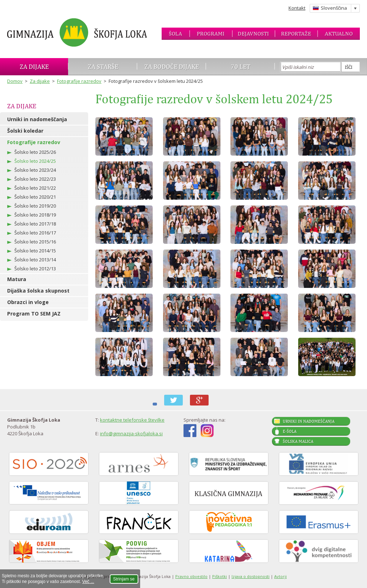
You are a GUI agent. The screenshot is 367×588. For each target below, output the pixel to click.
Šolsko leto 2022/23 (35, 179)
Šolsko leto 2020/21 (35, 197)
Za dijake (34, 67)
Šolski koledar (25, 131)
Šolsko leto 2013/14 (35, 260)
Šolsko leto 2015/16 (35, 242)
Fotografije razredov (79, 81)
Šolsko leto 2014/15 (35, 251)
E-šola (290, 431)
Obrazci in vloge (28, 302)
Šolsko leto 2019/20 (35, 206)
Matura (17, 279)
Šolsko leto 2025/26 (35, 152)
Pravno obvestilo (191, 576)
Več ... (88, 582)
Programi (211, 34)
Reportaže (296, 34)
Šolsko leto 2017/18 (35, 224)
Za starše (103, 67)
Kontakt (297, 8)
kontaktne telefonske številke (132, 420)
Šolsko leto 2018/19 (35, 215)
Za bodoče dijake (172, 67)
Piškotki (220, 576)
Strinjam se (124, 579)
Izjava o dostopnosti (251, 576)
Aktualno (339, 34)
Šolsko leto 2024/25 (35, 161)
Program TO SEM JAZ (34, 314)
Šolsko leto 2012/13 (35, 269)
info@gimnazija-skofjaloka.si (131, 433)
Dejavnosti (253, 34)
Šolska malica (298, 441)
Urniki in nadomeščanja (37, 119)
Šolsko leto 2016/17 (35, 233)
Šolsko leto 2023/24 (35, 170)
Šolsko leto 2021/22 (35, 188)
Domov (15, 81)
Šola (175, 34)
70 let (241, 67)
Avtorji (280, 576)
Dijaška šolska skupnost (38, 291)
